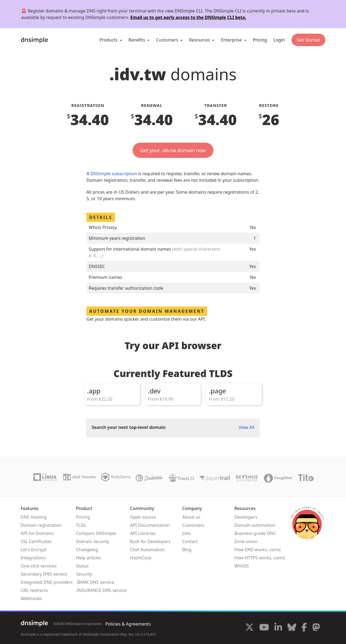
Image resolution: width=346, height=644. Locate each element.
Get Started (308, 40)
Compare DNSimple (96, 533)
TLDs (81, 525)
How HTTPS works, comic (260, 558)
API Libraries (143, 533)
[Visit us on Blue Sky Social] (292, 628)
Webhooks (31, 598)
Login (279, 40)
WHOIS (241, 566)
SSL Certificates (36, 541)
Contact (190, 541)
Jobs (187, 533)
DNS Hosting (34, 517)
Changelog (87, 550)
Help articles (89, 558)
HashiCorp (141, 558)
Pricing (260, 40)
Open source (143, 517)
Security (84, 574)
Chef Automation (147, 550)
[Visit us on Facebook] (304, 628)
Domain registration (41, 525)
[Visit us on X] (249, 628)
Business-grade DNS (255, 533)
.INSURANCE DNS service (101, 590)
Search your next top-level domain (129, 427)
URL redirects (34, 590)
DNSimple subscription (114, 174)
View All (246, 427)
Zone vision (246, 541)
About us (191, 517)
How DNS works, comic (258, 550)
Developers (246, 517)
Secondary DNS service (44, 574)
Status (82, 566)
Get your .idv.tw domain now (173, 150)
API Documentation (150, 525)
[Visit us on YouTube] (264, 628)
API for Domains (37, 533)
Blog (187, 550)
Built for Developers (150, 541)
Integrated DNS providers (47, 582)
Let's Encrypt (33, 550)
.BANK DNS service (95, 582)
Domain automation (255, 525)
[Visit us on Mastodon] (316, 628)
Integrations (33, 558)
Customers (193, 525)
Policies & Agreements (128, 624)
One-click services (39, 566)
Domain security (92, 541)
